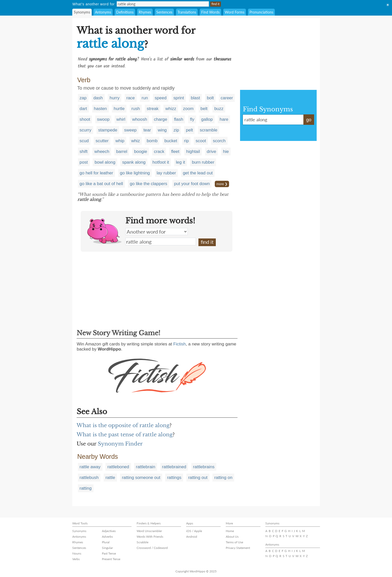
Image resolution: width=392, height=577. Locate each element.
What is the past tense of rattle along (125, 435)
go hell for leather (96, 173)
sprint (179, 98)
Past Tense (109, 553)
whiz (136, 141)
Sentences (164, 12)
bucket (171, 141)
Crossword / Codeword (152, 548)
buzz (219, 109)
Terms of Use (234, 542)
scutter (102, 141)
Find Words (210, 12)
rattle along (161, 242)
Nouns (77, 553)
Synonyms (82, 12)
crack (159, 152)
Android (192, 537)
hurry (115, 98)
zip (176, 130)
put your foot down (192, 184)
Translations (187, 12)
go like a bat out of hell (101, 184)
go (309, 120)
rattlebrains (204, 467)
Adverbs (107, 537)
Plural (106, 542)
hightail (193, 152)
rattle (110, 478)
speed (161, 98)
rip (186, 141)
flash (179, 119)
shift (84, 152)
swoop (103, 119)
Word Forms (235, 12)
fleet (175, 152)
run (145, 98)
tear (147, 130)
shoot (85, 119)
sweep (130, 130)
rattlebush (89, 478)
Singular (107, 548)
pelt (189, 130)
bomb (152, 141)
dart (83, 109)
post (84, 162)
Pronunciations (261, 12)
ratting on (223, 478)
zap (83, 98)
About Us (232, 537)
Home (230, 531)
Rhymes (145, 12)
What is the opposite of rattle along (123, 425)
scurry (86, 130)
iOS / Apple (194, 531)
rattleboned (118, 467)
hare (224, 119)
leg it (181, 162)
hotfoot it (161, 162)
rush (136, 109)
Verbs (76, 559)
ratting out (198, 478)
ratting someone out (141, 478)
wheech (102, 152)
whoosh (140, 119)
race (131, 98)
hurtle (119, 109)
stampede (108, 130)
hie (226, 152)
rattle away (90, 467)
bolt (210, 98)
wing (162, 130)
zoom (188, 109)
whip (120, 141)
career (227, 98)
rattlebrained (174, 467)
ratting (86, 488)
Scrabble (142, 542)
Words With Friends (150, 537)
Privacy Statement (238, 548)
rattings (174, 478)
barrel (122, 152)
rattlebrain (146, 467)
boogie (141, 152)
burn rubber (203, 162)
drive (212, 152)
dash (98, 98)
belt (204, 109)
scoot (201, 141)
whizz (171, 109)
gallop (207, 119)
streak (152, 109)
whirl (121, 119)
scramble (209, 130)
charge (161, 119)
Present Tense (111, 559)
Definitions (125, 12)
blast (195, 98)
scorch (219, 141)
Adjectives (109, 531)
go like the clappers (148, 184)
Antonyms (103, 12)
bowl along (105, 162)
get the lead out (198, 173)
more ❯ (222, 184)
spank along (134, 162)
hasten (100, 109)
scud (84, 141)
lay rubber (167, 173)
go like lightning (135, 173)
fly (192, 119)
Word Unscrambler (149, 531)
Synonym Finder (120, 444)
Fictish (179, 344)
